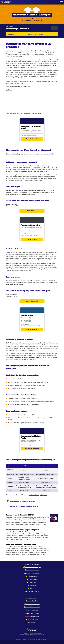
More (44, 524)
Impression (22, 635)
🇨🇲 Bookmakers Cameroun (32, 604)
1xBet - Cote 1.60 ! (32, 301)
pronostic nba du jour (35, 113)
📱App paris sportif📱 (32, 622)
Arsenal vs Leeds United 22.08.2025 (20, 515)
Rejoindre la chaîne (32, 139)
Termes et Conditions (29, 635)
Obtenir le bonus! (32, 239)
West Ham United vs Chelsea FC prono (21, 545)
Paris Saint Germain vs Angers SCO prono (22, 530)
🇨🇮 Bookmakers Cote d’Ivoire (32, 607)
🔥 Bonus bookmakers (32, 619)
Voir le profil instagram (32, 449)
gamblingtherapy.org (37, 637)
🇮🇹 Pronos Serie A (32, 579)
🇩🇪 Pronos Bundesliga (32, 576)
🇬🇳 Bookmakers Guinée (32, 613)
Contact (36, 635)
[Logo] (6, 2)
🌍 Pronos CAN (32, 588)
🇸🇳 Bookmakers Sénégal (32, 616)
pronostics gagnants (51, 81)
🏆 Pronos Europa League (32, 570)
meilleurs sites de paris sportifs (38, 495)
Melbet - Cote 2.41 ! (32, 211)
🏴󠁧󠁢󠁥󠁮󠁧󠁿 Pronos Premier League (32, 573)
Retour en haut (41, 635)
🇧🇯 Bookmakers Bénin (32, 601)
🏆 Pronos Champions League (32, 567)
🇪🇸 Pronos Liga (32, 585)
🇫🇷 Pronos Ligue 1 (32, 582)
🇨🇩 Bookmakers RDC (32, 610)
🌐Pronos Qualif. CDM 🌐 (32, 591)
